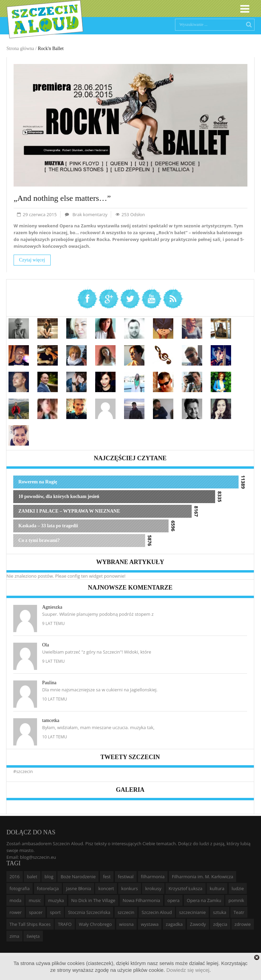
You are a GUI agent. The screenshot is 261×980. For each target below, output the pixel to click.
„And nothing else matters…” (62, 198)
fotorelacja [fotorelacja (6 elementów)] (48, 888)
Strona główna (20, 49)
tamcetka (51, 720)
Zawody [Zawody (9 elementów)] (198, 924)
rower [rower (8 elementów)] (16, 912)
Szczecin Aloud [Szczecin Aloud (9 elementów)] (157, 912)
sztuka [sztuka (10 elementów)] (220, 912)
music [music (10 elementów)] (35, 900)
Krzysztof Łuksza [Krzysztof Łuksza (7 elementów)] (185, 888)
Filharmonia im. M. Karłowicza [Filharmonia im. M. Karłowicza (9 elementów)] (203, 877)
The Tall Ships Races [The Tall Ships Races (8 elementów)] (30, 924)
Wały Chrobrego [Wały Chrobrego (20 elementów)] (95, 924)
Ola (46, 645)
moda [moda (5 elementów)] (15, 900)
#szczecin (23, 771)
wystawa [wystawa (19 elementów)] (150, 924)
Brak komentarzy (90, 214)
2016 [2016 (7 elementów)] (15, 877)
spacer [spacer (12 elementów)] (36, 912)
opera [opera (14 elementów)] (174, 900)
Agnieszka (52, 607)
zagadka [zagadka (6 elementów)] (174, 924)
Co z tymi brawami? (39, 540)
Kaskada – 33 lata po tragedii (48, 526)
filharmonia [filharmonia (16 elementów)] (153, 877)
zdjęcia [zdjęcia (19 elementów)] (220, 924)
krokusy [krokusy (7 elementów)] (153, 888)
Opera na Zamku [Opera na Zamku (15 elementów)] (204, 900)
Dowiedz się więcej (188, 970)
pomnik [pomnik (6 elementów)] (236, 900)
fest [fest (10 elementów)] (107, 877)
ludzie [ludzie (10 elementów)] (238, 888)
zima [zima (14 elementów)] (14, 936)
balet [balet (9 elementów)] (32, 877)
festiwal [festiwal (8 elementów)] (126, 877)
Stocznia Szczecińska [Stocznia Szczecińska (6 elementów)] (89, 912)
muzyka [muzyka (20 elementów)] (56, 900)
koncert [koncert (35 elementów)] (106, 888)
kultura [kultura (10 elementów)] (217, 888)
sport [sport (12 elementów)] (55, 912)
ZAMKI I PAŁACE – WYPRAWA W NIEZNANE (69, 511)
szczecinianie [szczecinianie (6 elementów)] (192, 912)
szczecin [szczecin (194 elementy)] (126, 912)
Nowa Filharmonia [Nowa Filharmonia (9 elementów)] (141, 900)
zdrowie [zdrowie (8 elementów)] (243, 924)
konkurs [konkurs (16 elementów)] (130, 888)
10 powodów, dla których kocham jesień (59, 496)
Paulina (49, 683)
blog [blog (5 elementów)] (49, 877)
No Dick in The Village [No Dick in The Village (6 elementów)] (93, 900)
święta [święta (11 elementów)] (33, 936)
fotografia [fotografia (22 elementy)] (20, 888)
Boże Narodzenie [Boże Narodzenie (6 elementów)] (78, 877)
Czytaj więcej (32, 260)
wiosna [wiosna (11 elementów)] (127, 924)
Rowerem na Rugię (38, 482)
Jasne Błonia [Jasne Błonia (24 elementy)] (79, 888)
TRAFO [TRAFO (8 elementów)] (65, 924)
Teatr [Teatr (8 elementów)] (239, 912)
